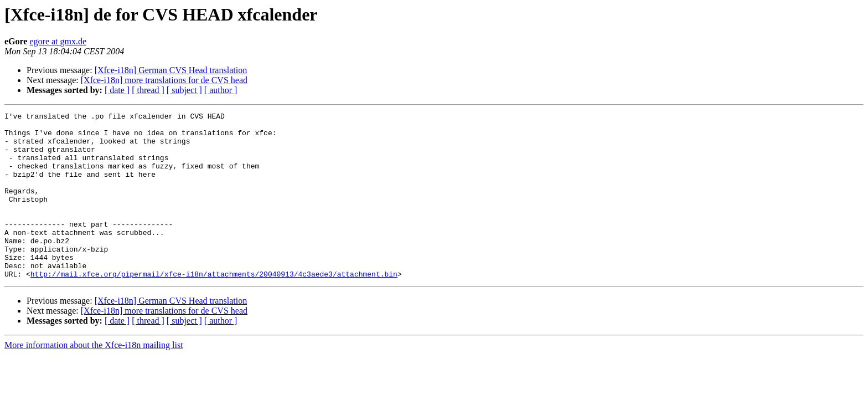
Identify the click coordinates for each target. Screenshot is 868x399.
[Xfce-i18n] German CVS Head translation (171, 70)
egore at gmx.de (58, 41)
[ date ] (117, 90)
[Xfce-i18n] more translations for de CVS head (164, 80)
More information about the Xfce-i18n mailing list (94, 378)
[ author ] (221, 90)
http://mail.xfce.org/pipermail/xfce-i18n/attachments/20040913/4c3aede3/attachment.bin (214, 307)
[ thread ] (148, 90)
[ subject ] (184, 90)
